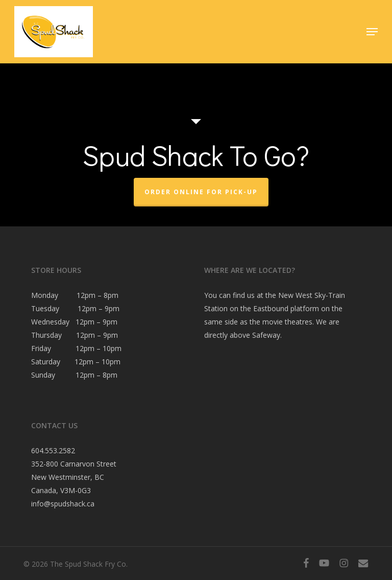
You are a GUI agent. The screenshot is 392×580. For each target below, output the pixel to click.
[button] (372, 32)
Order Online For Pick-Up (201, 192)
